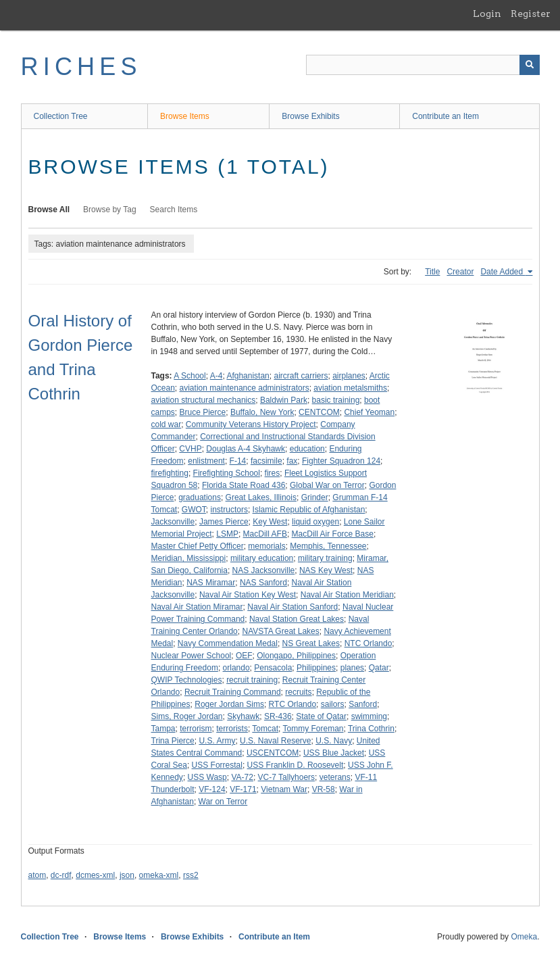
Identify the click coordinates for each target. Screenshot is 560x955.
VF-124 (212, 789)
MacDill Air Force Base (333, 534)
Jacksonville (173, 522)
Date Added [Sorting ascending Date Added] (503, 272)
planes (352, 668)
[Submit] (530, 65)
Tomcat (265, 729)
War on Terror (223, 802)
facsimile (266, 461)
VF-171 (243, 789)
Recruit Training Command (233, 692)
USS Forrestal (217, 765)
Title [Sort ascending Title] (432, 272)
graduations (200, 497)
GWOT (194, 510)
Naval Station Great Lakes (297, 619)
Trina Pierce (173, 741)
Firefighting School (227, 473)
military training (325, 558)
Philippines (316, 668)
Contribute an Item (446, 116)
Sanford (363, 704)
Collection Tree (61, 116)
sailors (333, 704)
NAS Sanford (263, 583)
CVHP (190, 449)
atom (37, 875)
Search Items (174, 210)
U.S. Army (217, 741)
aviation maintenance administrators (245, 388)
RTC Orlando (292, 704)
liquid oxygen (315, 522)
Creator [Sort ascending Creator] (460, 272)
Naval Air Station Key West (248, 595)
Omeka (524, 937)
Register (531, 14)
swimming (369, 716)
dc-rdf (61, 875)
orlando (236, 668)
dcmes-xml (95, 875)
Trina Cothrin (371, 729)
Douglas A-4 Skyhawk (246, 449)
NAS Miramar (211, 583)
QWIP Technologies (187, 680)
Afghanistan (248, 376)
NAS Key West (326, 570)
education (307, 449)
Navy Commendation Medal (228, 643)
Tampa (163, 729)
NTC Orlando (368, 643)
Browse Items (185, 116)
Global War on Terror (327, 485)
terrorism (196, 729)
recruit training (252, 680)
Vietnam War (284, 789)
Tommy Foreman (313, 729)
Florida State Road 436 (244, 485)
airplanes (349, 376)
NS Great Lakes (311, 643)
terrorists (232, 729)
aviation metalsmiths (350, 388)
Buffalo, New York (262, 412)
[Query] (423, 65)
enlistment (206, 461)
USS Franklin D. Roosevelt (296, 765)
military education (262, 558)
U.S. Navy (334, 741)
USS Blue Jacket (334, 753)
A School (189, 376)
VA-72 (242, 777)
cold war (167, 424)
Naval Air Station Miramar (197, 607)
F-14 (238, 461)
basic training (336, 400)
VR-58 (324, 789)
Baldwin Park (284, 400)
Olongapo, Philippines (296, 656)
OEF (244, 656)
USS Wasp (207, 777)
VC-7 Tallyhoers (286, 777)
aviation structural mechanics (204, 400)
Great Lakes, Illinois (261, 497)
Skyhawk (243, 716)
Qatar (379, 668)
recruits (298, 692)
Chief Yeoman (369, 412)
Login (487, 14)
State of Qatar (321, 716)
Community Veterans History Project (251, 424)
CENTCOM (319, 412)
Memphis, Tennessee (328, 546)
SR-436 (278, 716)
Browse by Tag (110, 210)
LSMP (227, 534)
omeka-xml (159, 875)
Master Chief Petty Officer (198, 546)
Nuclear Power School (192, 656)
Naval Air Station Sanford (292, 607)
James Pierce (224, 522)
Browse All (49, 210)
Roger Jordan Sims (229, 704)
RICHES (81, 67)
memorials (266, 546)
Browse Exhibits (310, 116)
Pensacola (273, 668)
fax (292, 461)
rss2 (191, 875)
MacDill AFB (265, 534)
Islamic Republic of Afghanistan (309, 510)
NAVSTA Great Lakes (280, 631)
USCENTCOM (273, 753)
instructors (229, 510)
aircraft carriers (301, 376)
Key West (270, 522)
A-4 (217, 376)
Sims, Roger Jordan (187, 716)
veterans (335, 777)
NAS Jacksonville (264, 570)
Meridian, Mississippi (189, 558)
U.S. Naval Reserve (275, 741)
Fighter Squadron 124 (341, 461)
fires (273, 473)
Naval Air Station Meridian (347, 595)
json (127, 875)
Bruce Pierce (203, 412)
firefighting (170, 473)
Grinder (315, 497)
